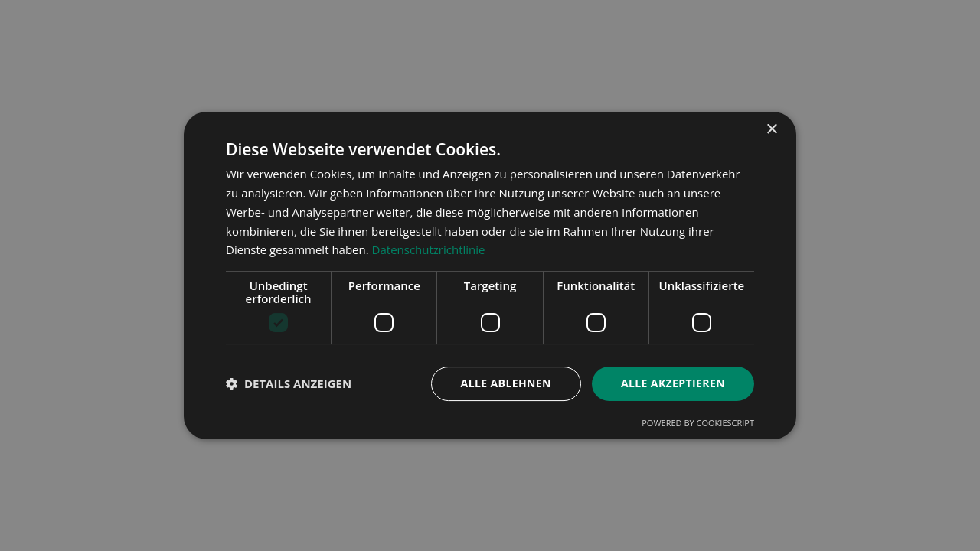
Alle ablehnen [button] (506, 383)
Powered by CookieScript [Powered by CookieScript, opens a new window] (698, 423)
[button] (289, 384)
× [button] (771, 130)
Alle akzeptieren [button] (673, 383)
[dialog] (490, 275)
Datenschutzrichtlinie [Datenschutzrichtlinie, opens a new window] (429, 249)
